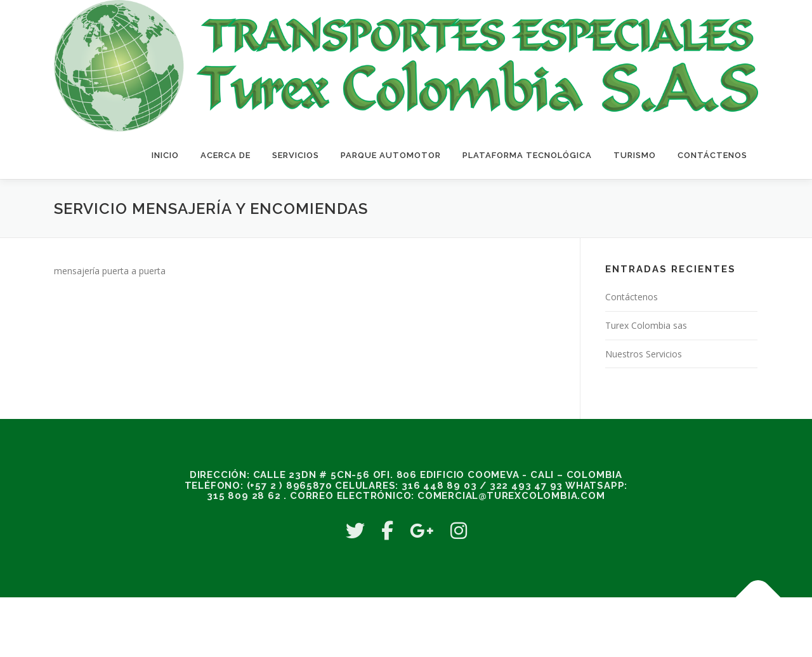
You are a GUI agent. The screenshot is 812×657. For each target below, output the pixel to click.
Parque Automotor (391, 155)
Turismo (635, 155)
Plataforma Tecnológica (527, 155)
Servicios (296, 155)
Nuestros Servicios (644, 354)
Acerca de (226, 155)
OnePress (475, 627)
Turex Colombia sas (646, 325)
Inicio (165, 155)
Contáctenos (712, 155)
